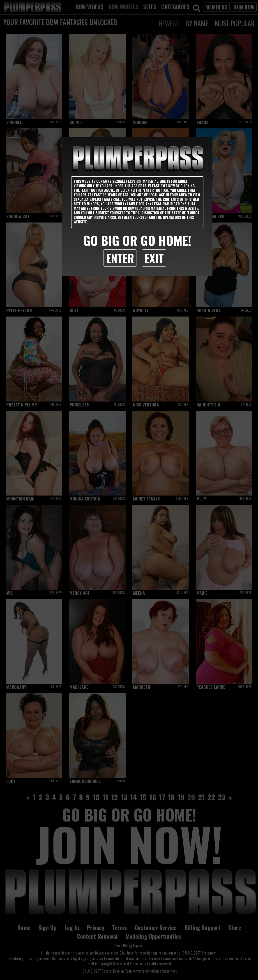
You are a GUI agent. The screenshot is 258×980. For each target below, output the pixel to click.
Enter (120, 258)
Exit (154, 258)
